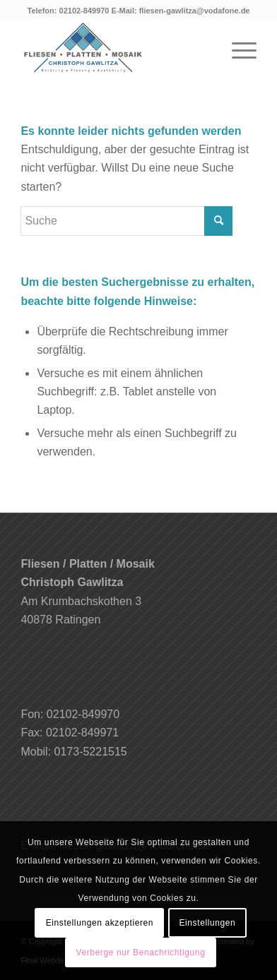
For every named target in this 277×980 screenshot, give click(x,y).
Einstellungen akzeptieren (100, 923)
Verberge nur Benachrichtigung (141, 952)
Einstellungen (207, 923)
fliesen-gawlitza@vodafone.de (195, 11)
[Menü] (237, 49)
